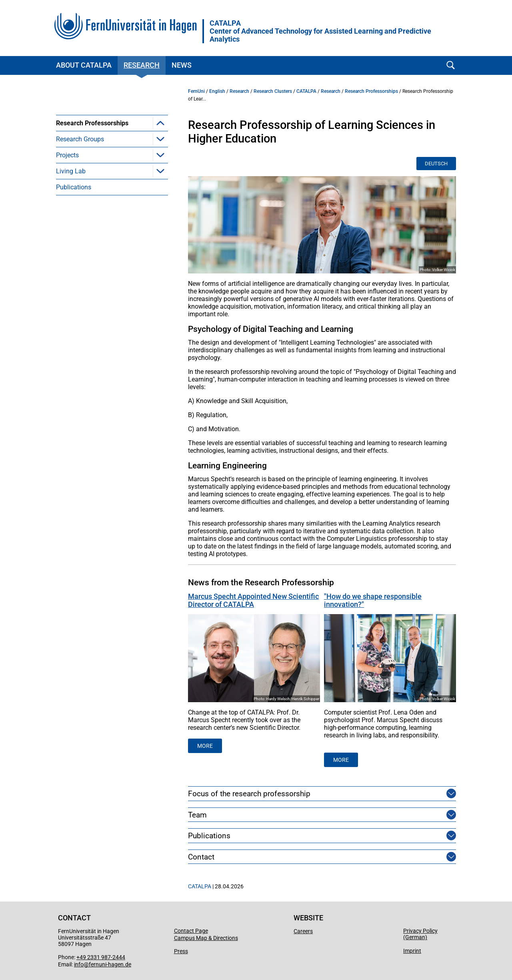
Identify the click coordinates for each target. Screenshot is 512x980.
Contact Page (191, 931)
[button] (160, 123)
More (341, 760)
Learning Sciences (95, 171)
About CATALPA (84, 65)
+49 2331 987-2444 (101, 957)
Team (197, 815)
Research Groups (80, 187)
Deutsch (436, 164)
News (182, 65)
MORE (205, 746)
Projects (67, 203)
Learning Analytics (94, 155)
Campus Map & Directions (206, 938)
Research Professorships (92, 123)
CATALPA (306, 91)
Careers (303, 931)
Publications (74, 235)
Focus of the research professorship (249, 794)
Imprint (412, 951)
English (217, 91)
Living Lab (71, 219)
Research (142, 65)
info (79, 964)
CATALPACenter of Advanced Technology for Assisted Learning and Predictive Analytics (320, 31)
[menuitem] (112, 147)
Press (181, 951)
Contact (201, 857)
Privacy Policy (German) (420, 934)
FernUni (196, 91)
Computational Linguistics (105, 139)
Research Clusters (273, 91)
